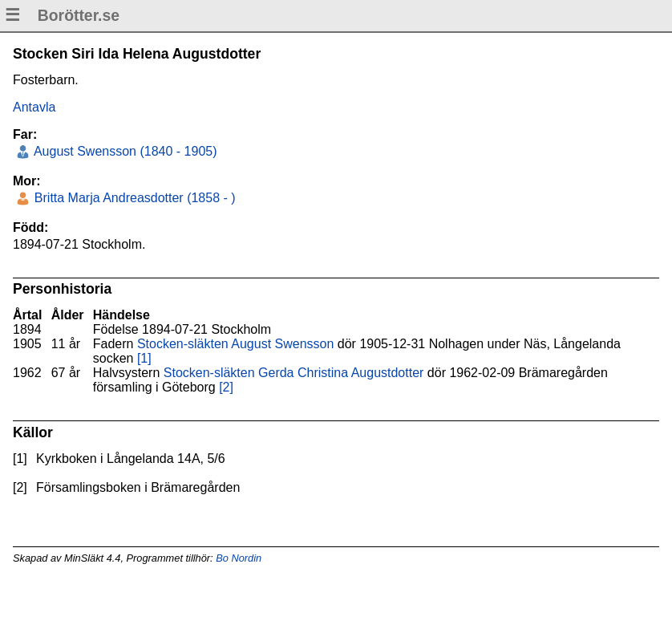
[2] (226, 387)
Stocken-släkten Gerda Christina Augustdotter (294, 373)
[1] (144, 358)
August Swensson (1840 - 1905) (123, 151)
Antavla (34, 107)
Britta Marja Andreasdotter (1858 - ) (133, 198)
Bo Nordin (239, 558)
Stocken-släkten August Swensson (235, 344)
